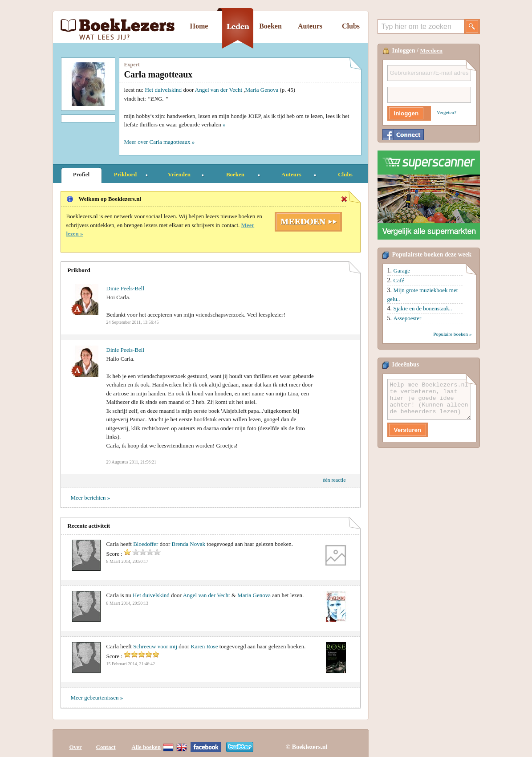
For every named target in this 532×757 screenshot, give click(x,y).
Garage (402, 271)
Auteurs (310, 26)
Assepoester (408, 318)
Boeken (270, 26)
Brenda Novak (189, 544)
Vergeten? (447, 112)
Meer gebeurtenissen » (97, 698)
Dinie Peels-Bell (126, 288)
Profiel (81, 174)
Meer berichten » (91, 498)
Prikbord (125, 174)
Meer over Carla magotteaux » (160, 142)
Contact (106, 740)
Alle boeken (146, 740)
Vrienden (179, 174)
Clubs (351, 26)
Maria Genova (262, 90)
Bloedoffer (146, 544)
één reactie (334, 480)
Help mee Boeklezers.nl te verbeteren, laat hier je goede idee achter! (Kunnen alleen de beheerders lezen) (429, 399)
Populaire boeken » (452, 334)
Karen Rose (204, 646)
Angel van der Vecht (219, 90)
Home (199, 26)
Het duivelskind (163, 90)
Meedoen (432, 51)
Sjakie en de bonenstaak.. (423, 308)
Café (399, 280)
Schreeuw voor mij (155, 646)
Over (76, 740)
